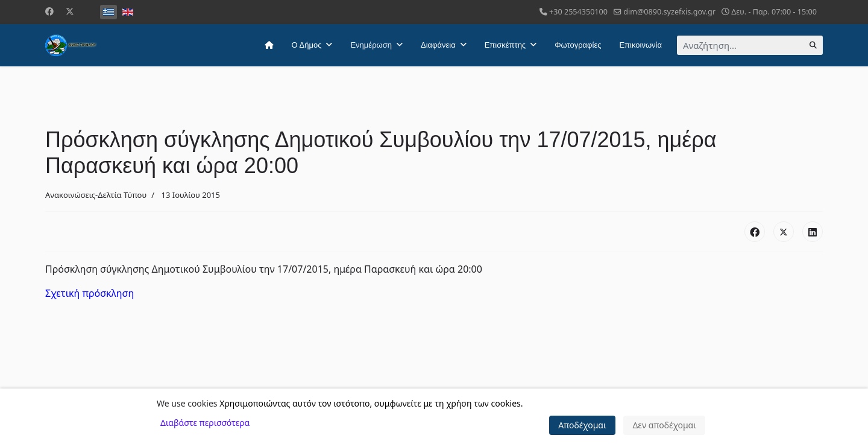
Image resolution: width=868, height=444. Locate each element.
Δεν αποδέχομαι (664, 425)
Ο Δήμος (307, 45)
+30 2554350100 (578, 12)
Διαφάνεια (438, 45)
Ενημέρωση (371, 45)
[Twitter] (70, 11)
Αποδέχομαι (582, 425)
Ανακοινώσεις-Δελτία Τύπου (96, 195)
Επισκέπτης (505, 45)
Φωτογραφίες (578, 45)
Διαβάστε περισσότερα (205, 423)
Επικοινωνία (640, 45)
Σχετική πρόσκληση (90, 293)
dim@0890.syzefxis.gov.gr (669, 12)
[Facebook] (49, 11)
